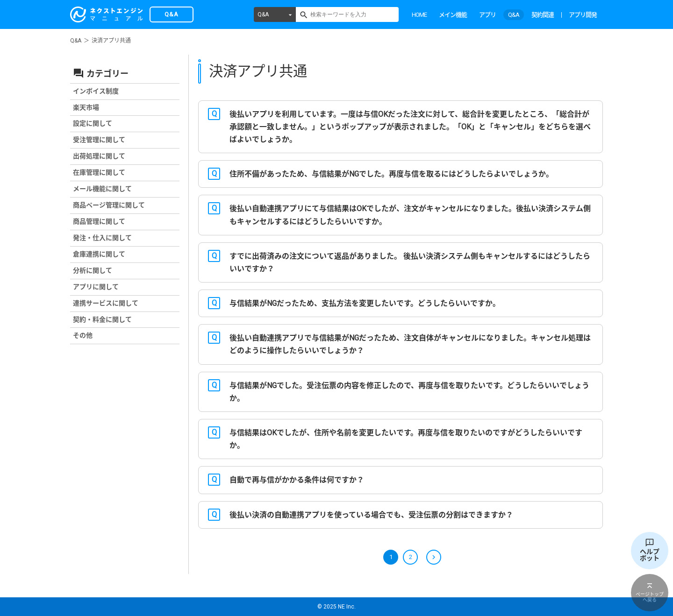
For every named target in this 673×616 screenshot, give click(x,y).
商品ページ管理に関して (109, 205)
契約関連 (543, 15)
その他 (83, 335)
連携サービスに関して (106, 303)
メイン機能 (453, 15)
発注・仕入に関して (102, 238)
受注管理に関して (99, 140)
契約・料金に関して (102, 319)
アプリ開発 (583, 15)
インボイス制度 (96, 91)
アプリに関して (96, 287)
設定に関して (93, 123)
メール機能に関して (102, 189)
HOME (419, 15)
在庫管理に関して (99, 172)
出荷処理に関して (99, 156)
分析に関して (93, 270)
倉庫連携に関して (99, 254)
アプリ (487, 15)
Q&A (263, 14)
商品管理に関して (99, 221)
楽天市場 (86, 107)
